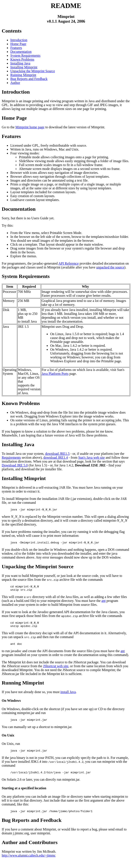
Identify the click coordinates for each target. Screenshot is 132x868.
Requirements (11, 458)
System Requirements (25, 56)
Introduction (19, 40)
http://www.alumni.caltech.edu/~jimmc (29, 863)
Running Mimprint (23, 75)
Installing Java (20, 63)
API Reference (68, 263)
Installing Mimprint (24, 67)
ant (104, 603)
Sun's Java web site (91, 458)
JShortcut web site (56, 671)
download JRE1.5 (57, 454)
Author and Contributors (30, 849)
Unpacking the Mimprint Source (33, 71)
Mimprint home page (30, 127)
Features (16, 48)
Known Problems (22, 59)
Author (15, 83)
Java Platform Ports (55, 374)
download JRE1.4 (56, 458)
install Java (68, 696)
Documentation (21, 52)
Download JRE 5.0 (15, 465)
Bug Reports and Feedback (29, 79)
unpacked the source (110, 267)
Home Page (18, 44)
